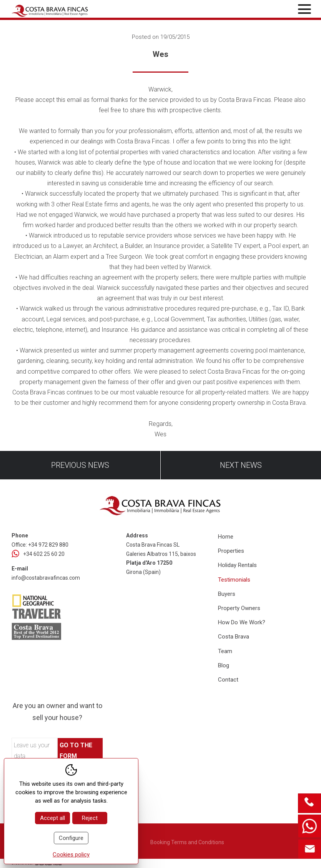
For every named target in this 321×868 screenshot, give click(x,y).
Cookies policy (71, 855)
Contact (228, 680)
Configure (71, 838)
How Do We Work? (242, 622)
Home (226, 537)
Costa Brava (234, 637)
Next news (241, 465)
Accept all (52, 818)
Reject (90, 818)
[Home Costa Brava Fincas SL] (60, 10)
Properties (231, 551)
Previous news (80, 465)
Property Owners (239, 608)
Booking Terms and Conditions (187, 842)
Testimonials (234, 580)
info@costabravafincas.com (46, 578)
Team (225, 651)
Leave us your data (32, 750)
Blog (224, 665)
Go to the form (76, 750)
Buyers (227, 594)
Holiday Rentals (237, 565)
